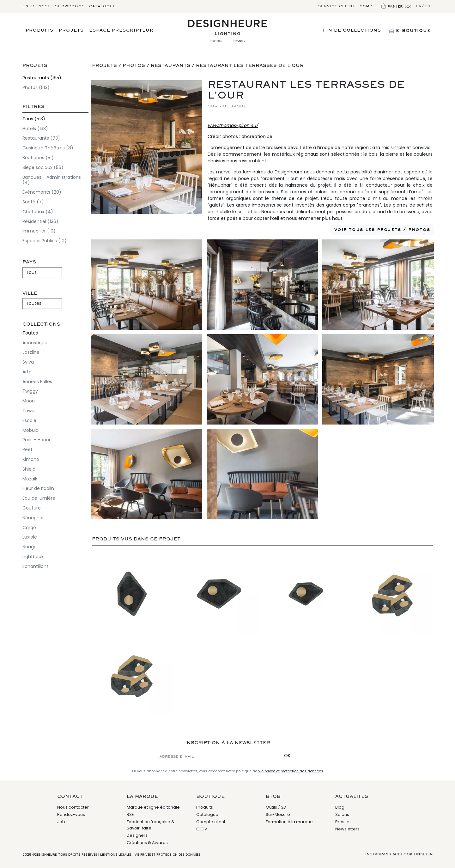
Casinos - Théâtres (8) (48, 148)
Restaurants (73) (41, 138)
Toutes (30, 333)
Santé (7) (33, 202)
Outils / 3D (276, 807)
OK (287, 756)
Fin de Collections (352, 31)
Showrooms (70, 6)
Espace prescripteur (121, 31)
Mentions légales (116, 855)
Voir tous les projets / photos (382, 230)
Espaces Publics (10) (45, 241)
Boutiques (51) (38, 158)
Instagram (377, 854)
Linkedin (423, 854)
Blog (340, 807)
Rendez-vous (71, 814)
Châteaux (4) (38, 212)
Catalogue (103, 6)
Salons (342, 814)
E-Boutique (410, 31)
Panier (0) (397, 7)
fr (419, 6)
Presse (342, 822)
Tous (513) (34, 119)
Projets (71, 31)
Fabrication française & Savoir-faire (151, 825)
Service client (337, 6)
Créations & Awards (147, 843)
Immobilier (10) (39, 231)
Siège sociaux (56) (43, 167)
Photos (134, 66)
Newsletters (347, 829)
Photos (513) (36, 87)
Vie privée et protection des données (291, 771)
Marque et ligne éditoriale (153, 807)
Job (61, 822)
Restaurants (170, 66)
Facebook (401, 854)
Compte (368, 6)
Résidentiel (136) (40, 221)
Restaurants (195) (42, 78)
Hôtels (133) (35, 129)
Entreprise (36, 6)
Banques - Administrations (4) (52, 180)
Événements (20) (42, 192)
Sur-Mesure (278, 814)
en (428, 6)
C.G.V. (202, 829)
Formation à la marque (289, 822)
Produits (39, 31)
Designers (137, 835)
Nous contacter (73, 807)
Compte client (211, 822)
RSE (130, 814)
